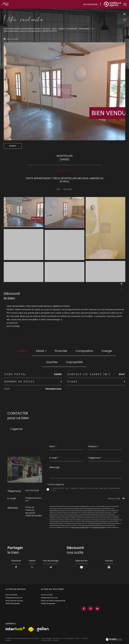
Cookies (56, 640)
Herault (62, 29)
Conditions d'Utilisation (99, 527)
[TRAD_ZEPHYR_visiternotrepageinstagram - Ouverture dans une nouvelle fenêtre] (91, 609)
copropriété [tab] (74, 362)
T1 (92, 29)
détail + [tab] (41, 351)
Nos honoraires (46, 638)
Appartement (84, 29)
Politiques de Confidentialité (80, 527)
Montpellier (72, 29)
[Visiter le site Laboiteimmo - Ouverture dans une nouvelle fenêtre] (114, 640)
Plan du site (57, 638)
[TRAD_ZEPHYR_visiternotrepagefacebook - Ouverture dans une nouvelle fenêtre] (84, 609)
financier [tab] (61, 351)
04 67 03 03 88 (32, 490)
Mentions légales (68, 638)
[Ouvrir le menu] (125, 4)
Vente (54, 29)
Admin (78, 638)
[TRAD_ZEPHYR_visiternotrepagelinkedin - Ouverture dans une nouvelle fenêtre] (97, 609)
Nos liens (85, 638)
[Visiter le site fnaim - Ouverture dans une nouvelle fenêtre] (31, 629)
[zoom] (24, 226)
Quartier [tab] (52, 362)
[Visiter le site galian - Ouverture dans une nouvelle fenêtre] (43, 629)
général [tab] (22, 351)
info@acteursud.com (14, 598)
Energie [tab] (107, 351)
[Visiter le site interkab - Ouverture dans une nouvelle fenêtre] (15, 629)
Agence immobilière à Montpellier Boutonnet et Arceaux (27, 29)
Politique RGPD (47, 640)
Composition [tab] (85, 351)
